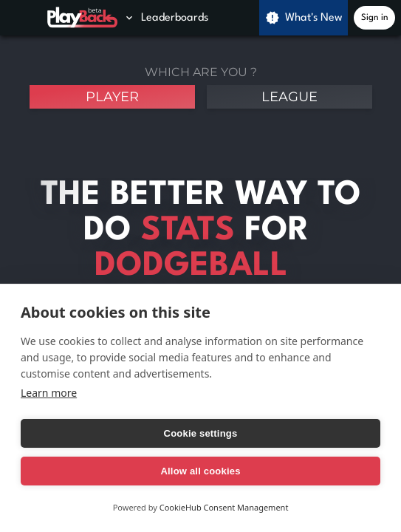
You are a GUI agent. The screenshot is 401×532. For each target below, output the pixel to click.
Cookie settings (201, 433)
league (289, 97)
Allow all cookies (200, 471)
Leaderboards (166, 18)
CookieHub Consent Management (224, 507)
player (112, 97)
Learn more (49, 393)
